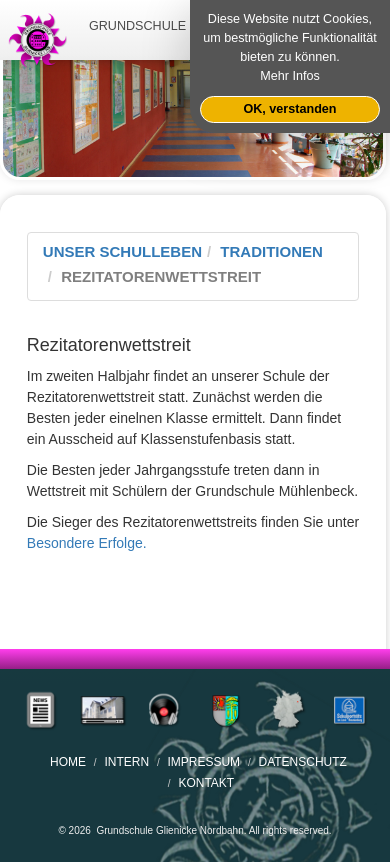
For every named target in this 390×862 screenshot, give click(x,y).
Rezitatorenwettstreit (161, 276)
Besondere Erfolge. (87, 543)
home (68, 762)
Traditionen (271, 251)
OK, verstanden (289, 109)
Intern (126, 762)
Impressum (203, 762)
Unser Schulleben (122, 251)
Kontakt (206, 783)
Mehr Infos (290, 76)
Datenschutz (302, 762)
